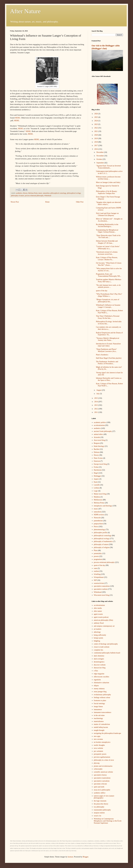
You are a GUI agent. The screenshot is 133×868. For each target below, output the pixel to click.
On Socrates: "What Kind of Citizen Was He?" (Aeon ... (109, 264)
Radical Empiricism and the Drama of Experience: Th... (109, 334)
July (98, 394)
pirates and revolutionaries (103, 766)
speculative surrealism (102, 781)
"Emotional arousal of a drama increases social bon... (107, 253)
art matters (98, 629)
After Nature (25, 11)
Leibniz (97, 488)
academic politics (100, 422)
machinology (98, 718)
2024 (96, 121)
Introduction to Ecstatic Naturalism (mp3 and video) (108, 345)
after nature (98, 611)
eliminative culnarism (102, 683)
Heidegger (97, 476)
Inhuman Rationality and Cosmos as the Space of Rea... (109, 379)
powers (96, 556)
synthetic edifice (100, 793)
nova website (98, 748)
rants (96, 568)
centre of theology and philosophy (106, 644)
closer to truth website (102, 647)
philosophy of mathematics (103, 541)
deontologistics (99, 662)
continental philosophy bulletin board (107, 653)
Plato (96, 550)
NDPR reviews (99, 515)
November (100, 156)
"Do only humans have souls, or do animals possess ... (108, 286)
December (100, 152)
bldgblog (97, 641)
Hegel (96, 473)
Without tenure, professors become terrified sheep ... (108, 178)
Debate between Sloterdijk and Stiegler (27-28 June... (107, 242)
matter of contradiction (102, 724)
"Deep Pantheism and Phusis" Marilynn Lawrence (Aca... (106, 350)
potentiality (98, 553)
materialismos (99, 721)
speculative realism (101, 589)
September (100, 163)
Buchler (97, 449)
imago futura (98, 707)
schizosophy (98, 769)
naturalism (46, 193)
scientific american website (103, 772)
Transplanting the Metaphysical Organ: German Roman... (107, 231)
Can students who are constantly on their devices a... (108, 328)
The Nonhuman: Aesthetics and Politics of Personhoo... (107, 363)
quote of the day (102, 291)
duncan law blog (100, 668)
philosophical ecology (74, 193)
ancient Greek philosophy (103, 431)
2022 (96, 128)
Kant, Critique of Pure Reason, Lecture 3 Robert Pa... (107, 259)
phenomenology (99, 530)
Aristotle (97, 437)
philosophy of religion (102, 547)
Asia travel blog (99, 440)
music (40, 193)
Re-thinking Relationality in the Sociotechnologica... (107, 226)
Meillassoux (98, 500)
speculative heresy (100, 775)
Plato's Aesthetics (102, 355)
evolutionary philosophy (102, 695)
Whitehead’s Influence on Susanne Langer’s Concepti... (108, 306)
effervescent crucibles (102, 677)
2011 (96, 412)
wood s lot (97, 816)
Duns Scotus (98, 458)
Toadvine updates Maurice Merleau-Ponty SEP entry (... (109, 281)
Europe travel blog (100, 464)
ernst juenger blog (100, 692)
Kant (96, 482)
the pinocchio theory (101, 804)
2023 (96, 124)
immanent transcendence (103, 712)
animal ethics (98, 434)
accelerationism (99, 425)
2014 (96, 402)
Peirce (96, 527)
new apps (97, 736)
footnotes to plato (100, 700)
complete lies (98, 650)
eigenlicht (97, 680)
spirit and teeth (99, 787)
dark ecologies (99, 659)
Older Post (80, 202)
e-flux (96, 671)
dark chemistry (99, 656)
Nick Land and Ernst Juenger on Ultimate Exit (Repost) (107, 214)
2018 (96, 142)
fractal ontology (99, 703)
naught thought (99, 730)
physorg (97, 763)
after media (98, 608)
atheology (97, 632)
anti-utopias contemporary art (104, 626)
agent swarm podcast (101, 617)
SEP (95, 580)
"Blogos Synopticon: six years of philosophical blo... (108, 301)
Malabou (97, 497)
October (99, 159)
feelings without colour (102, 697)
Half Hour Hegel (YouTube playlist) (109, 358)
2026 (96, 114)
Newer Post (15, 202)
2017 (96, 145)
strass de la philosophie (102, 790)
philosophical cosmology (58, 193)
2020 (96, 135)
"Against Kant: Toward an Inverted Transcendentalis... (108, 167)
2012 (96, 409)
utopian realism (99, 813)
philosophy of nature (18, 196)
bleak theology (99, 446)
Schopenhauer (99, 577)
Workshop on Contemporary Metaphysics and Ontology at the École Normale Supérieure (108, 821)
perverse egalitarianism (102, 757)
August (99, 390)
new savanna (98, 739)
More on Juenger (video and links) (108, 182)
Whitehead (48, 196)
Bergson (97, 443)
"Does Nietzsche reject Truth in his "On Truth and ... (108, 237)
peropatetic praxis (100, 754)
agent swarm (98, 614)
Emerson (97, 461)
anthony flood (99, 623)
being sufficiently (100, 635)
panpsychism (98, 524)
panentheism (98, 521)
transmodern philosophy (102, 810)
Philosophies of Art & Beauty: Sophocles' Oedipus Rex (107, 192)
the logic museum (100, 801)
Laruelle (97, 485)
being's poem (98, 638)
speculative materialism (102, 778)
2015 (96, 398)
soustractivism (99, 583)
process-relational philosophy (34, 196)
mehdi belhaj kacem (101, 727)
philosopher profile (101, 533)
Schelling (97, 574)
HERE (18, 118)
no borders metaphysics (102, 742)
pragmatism (98, 559)
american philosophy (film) (103, 620)
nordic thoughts (99, 745)
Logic (96, 491)
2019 (96, 138)
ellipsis (96, 686)
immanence (98, 710)
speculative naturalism (102, 586)
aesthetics (19, 193)
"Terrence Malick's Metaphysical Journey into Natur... (108, 339)
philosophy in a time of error (104, 760)
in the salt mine (99, 715)
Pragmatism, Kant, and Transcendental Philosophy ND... (109, 275)
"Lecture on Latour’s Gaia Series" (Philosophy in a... (108, 248)
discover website (100, 665)
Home (47, 202)
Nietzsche (97, 518)
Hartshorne (98, 470)
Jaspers (96, 479)
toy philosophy (99, 807)
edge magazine (99, 674)
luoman (70, 857)
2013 (96, 405)
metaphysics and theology (103, 506)
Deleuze (97, 452)
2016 (96, 149)
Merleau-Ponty (33, 193)
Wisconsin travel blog (102, 595)
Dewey (25, 193)
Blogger (85, 857)
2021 (96, 131)
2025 (96, 117)
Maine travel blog (100, 494)
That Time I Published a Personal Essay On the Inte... (108, 317)
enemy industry (99, 689)
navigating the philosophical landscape (107, 733)
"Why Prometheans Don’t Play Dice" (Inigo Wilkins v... (109, 295)
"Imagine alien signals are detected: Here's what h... (108, 203)
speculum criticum (100, 784)
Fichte (96, 467)
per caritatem (98, 751)
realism (96, 571)
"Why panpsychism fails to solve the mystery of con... (109, 270)
